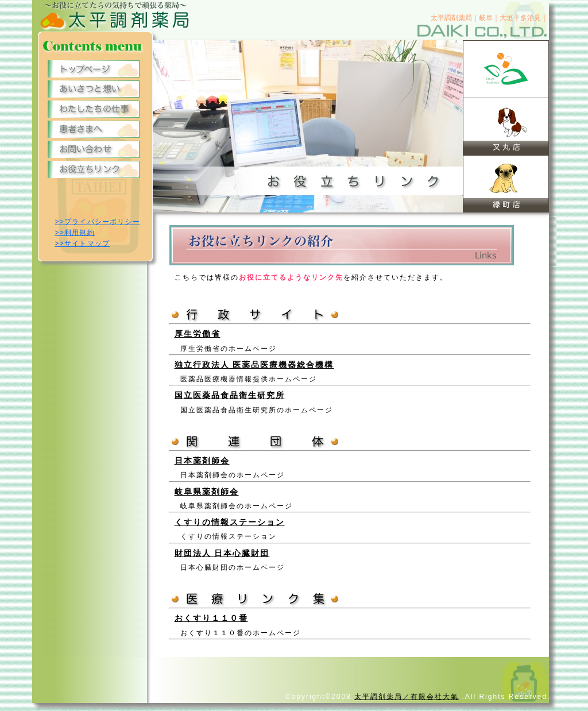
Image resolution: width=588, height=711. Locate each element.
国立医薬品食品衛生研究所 (230, 395)
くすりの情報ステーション (230, 522)
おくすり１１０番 (211, 618)
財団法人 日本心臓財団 (222, 553)
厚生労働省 (198, 334)
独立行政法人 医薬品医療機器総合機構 (254, 365)
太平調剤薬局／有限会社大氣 (407, 697)
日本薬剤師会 (202, 461)
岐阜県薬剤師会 (207, 492)
